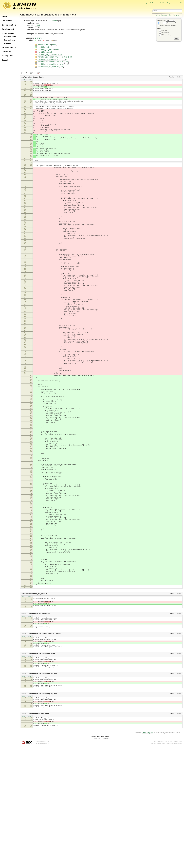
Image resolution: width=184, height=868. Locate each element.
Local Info (6, 51)
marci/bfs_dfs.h (43, 47)
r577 (24, 702)
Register (163, 3)
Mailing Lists (8, 56)
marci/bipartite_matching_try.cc (50, 59)
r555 (24, 791)
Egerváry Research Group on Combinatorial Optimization (166, 865)
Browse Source (9, 47)
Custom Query (9, 40)
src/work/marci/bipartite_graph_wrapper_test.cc (41, 743)
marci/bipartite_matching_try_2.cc (51, 62)
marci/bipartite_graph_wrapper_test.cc (53, 57)
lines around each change (172, 23)
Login (146, 3)
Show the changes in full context (167, 25)
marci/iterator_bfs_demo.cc (48, 67)
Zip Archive (106, 861)
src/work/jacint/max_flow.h (33, 77)
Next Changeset (174, 15)
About (5, 16)
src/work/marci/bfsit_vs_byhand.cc (36, 721)
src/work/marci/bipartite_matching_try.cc (38, 766)
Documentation (9, 25)
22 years (53, 21)
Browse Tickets (10, 37)
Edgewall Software (43, 865)
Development (8, 29)
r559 (24, 814)
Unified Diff (96, 861)
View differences (162, 21)
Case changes (165, 33)
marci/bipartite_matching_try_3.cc (51, 64)
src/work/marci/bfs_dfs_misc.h (34, 699)
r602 (30, 80)
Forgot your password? (174, 3)
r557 (24, 746)
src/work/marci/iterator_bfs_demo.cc (37, 834)
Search (5, 60)
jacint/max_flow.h (44, 45)
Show (160, 23)
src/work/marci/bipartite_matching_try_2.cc (39, 788)
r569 (24, 837)
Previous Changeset (161, 15)
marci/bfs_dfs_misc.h (46, 50)
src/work (38, 38)
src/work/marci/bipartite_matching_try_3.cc (39, 811)
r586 (24, 80)
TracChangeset (148, 855)
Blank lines (164, 31)
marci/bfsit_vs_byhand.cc (47, 55)
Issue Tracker (8, 33)
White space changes (167, 35)
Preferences (154, 3)
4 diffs (54, 45)
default (38, 25)
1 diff (57, 50)
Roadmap (8, 43)
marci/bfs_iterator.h (45, 52)
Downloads (7, 21)
